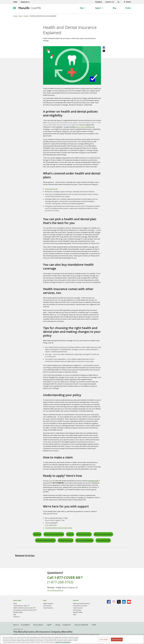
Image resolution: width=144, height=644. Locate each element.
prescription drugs (51, 189)
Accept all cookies (117, 639)
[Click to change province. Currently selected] (121, 2)
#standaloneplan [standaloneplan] (103, 540)
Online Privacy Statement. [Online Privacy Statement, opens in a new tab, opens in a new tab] (63, 642)
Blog (21, 16)
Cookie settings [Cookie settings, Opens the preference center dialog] (104, 639)
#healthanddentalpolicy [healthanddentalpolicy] (45, 540)
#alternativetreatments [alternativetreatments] (54, 534)
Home (15, 2)
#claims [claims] (70, 534)
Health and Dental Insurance (81, 603)
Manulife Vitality (18, 612)
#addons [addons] (37, 534)
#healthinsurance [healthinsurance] (66, 540)
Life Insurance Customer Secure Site (26, 610)
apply (51, 481)
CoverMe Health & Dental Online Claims (59, 528)
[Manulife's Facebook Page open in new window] (109, 602)
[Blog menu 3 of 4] (114, 8)
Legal (50, 625)
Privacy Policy (39, 625)
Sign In (128, 2)
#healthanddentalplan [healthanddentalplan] (103, 534)
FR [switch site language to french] (118, 2)
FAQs (75, 614)
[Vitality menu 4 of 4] (128, 8)
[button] (83, 8)
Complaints (67, 625)
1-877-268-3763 (51, 525)
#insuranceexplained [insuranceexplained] (84, 540)
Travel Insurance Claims (22, 606)
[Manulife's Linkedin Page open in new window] (124, 602)
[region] (72, 639)
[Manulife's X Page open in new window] (119, 602)
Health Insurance (48, 603)
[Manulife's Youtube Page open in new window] (129, 602)
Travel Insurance (48, 608)
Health (26, 16)
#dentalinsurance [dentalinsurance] (84, 534)
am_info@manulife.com (55, 590)
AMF (95, 625)
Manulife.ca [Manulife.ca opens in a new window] (25, 2)
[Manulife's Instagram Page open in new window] (114, 602)
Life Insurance (47, 606)
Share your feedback (82, 625)
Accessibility (26, 625)
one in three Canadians (84, 127)
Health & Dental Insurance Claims (25, 608)
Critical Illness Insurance (80, 606)
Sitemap (58, 625)
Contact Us (110, 2)
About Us (16, 625)
